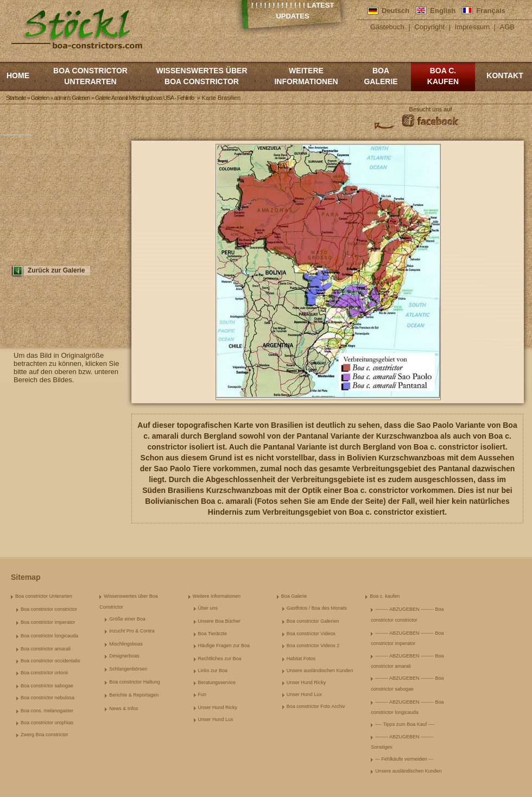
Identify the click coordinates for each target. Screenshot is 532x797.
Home (18, 75)
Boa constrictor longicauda (49, 636)
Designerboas (124, 656)
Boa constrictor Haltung (135, 682)
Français (490, 11)
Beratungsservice (217, 682)
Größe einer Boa (127, 619)
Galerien (40, 98)
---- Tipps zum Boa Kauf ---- (405, 724)
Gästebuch (387, 27)
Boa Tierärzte (213, 634)
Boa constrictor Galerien (313, 621)
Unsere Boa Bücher (220, 621)
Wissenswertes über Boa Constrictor (201, 76)
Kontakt (505, 75)
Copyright (429, 27)
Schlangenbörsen (128, 669)
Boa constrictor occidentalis (50, 661)
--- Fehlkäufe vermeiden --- (404, 759)
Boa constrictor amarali (46, 649)
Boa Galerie (381, 76)
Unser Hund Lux (216, 719)
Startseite (16, 98)
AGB (507, 27)
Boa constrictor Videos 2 (313, 646)
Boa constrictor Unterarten (90, 76)
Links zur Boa (213, 671)
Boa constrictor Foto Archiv (316, 706)
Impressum (472, 27)
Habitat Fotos (301, 659)
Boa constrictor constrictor (49, 609)
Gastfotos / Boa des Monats (317, 608)
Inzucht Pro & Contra (132, 631)
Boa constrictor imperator (48, 622)
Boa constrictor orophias (47, 723)
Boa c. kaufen (443, 76)
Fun (202, 694)
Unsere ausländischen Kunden (320, 671)
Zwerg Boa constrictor (45, 735)
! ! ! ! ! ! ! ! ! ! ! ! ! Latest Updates (293, 11)
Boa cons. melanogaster (47, 711)
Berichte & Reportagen (134, 695)
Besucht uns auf (431, 109)
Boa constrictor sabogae (47, 686)
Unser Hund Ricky (218, 707)
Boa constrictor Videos (311, 634)
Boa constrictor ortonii (44, 673)
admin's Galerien (72, 98)
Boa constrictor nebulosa (47, 698)
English (443, 11)
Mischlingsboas (126, 644)
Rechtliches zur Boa (220, 659)
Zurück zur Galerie (56, 270)
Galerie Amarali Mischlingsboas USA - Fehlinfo (144, 98)
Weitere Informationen (306, 76)
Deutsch (395, 11)
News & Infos (123, 709)
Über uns (208, 608)
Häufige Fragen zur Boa (224, 646)
